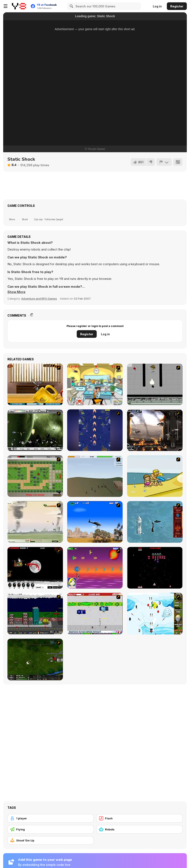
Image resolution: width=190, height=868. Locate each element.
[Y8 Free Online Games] (19, 6)
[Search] (71, 6)
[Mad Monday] (95, 614)
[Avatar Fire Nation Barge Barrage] (155, 522)
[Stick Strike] (35, 476)
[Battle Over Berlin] (35, 522)
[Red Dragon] (35, 568)
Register (177, 6)
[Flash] (139, 818)
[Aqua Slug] (155, 476)
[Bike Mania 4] (35, 384)
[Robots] (139, 829)
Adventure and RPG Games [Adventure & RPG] (39, 299)
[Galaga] (155, 568)
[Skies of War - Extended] (35, 659)
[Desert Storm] (95, 522)
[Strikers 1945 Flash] (95, 430)
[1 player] (51, 818)
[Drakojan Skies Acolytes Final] (155, 430)
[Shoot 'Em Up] (51, 840)
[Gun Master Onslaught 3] (35, 614)
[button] (17, 292)
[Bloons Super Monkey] (155, 614)
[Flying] (51, 829)
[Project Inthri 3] (95, 568)
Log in (157, 6)
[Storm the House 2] (95, 476)
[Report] (164, 162)
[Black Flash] (155, 384)
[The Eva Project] (35, 430)
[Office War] (95, 384)
